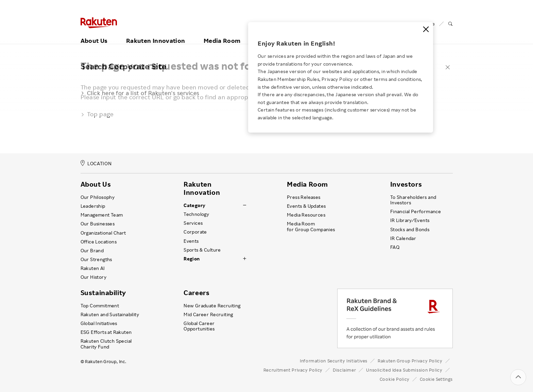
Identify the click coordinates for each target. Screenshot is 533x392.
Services (193, 223)
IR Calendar (403, 238)
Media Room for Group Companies (311, 226)
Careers (196, 293)
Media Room (222, 33)
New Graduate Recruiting (212, 306)
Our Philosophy (98, 197)
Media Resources (306, 215)
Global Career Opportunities (199, 326)
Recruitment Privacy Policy (293, 370)
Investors (406, 184)
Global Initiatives (99, 323)
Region (192, 259)
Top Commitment (100, 306)
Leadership (93, 206)
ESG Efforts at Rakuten (106, 332)
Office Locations (99, 242)
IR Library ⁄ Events (410, 220)
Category (194, 205)
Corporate (195, 232)
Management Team (102, 215)
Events (191, 241)
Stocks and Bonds (410, 229)
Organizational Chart (103, 233)
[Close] (426, 29)
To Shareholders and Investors (413, 200)
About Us (94, 33)
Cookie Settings (436, 379)
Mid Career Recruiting (208, 314)
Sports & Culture (202, 250)
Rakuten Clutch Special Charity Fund (106, 344)
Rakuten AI (93, 268)
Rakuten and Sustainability (110, 314)
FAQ (395, 247)
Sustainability (103, 293)
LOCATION (96, 163)
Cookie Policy (395, 379)
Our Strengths (96, 259)
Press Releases (304, 197)
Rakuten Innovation (156, 33)
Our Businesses (98, 224)
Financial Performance (416, 211)
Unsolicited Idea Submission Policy (404, 370)
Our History (93, 277)
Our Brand (92, 251)
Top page (97, 114)
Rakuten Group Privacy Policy (410, 361)
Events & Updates (306, 206)
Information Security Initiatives (334, 361)
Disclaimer (344, 370)
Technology (196, 214)
